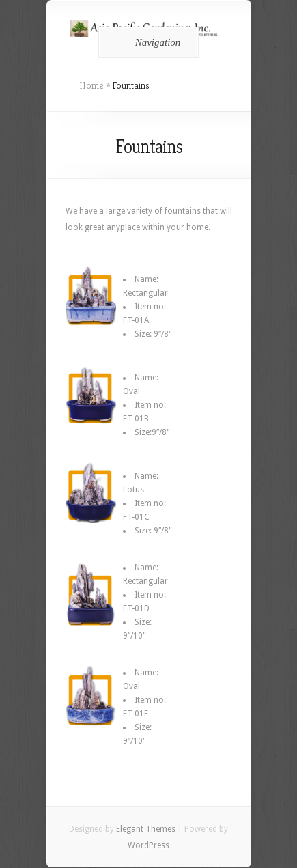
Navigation (146, 42)
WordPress (148, 845)
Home (91, 85)
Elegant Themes (146, 829)
